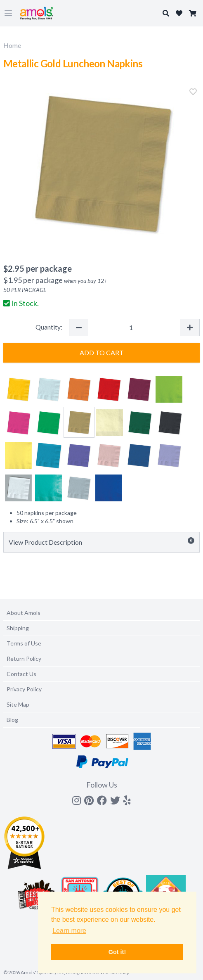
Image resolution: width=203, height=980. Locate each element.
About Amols (24, 613)
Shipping (18, 628)
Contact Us (21, 674)
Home (12, 45)
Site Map (18, 704)
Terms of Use (24, 643)
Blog (12, 720)
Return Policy (24, 658)
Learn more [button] (69, 931)
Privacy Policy (24, 689)
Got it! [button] (117, 952)
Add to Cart (102, 352)
